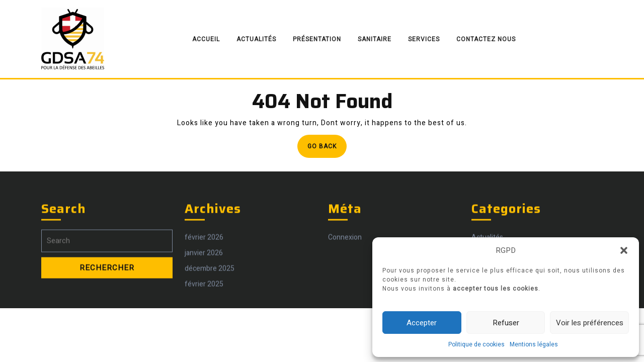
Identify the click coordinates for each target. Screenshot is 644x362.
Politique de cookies (476, 344)
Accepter (422, 323)
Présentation (317, 39)
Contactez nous (486, 39)
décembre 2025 (210, 256)
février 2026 (204, 224)
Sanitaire (375, 39)
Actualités (256, 39)
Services (424, 39)
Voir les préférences (590, 323)
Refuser (506, 323)
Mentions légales (534, 344)
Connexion (345, 224)
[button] (624, 250)
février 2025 (204, 271)
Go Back (327, 149)
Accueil (206, 39)
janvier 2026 (204, 240)
